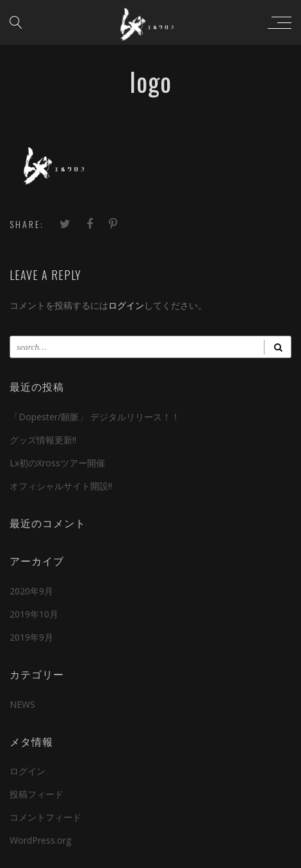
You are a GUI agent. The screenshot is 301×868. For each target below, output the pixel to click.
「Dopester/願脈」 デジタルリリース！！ (95, 417)
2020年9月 (31, 591)
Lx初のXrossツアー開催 (57, 463)
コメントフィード (45, 817)
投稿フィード (37, 794)
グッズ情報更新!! (43, 440)
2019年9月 (31, 637)
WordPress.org (40, 840)
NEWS (22, 704)
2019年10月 (34, 614)
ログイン (126, 305)
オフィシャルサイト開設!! (61, 486)
